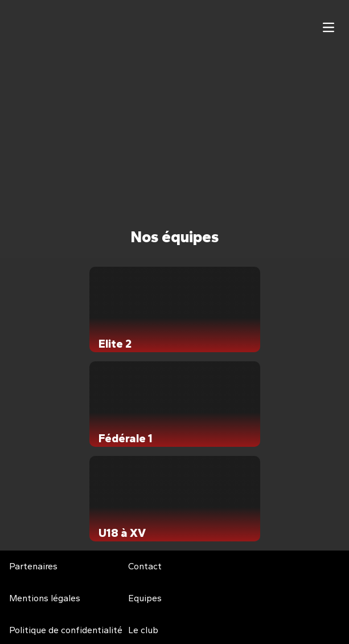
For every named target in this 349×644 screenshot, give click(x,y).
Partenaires (33, 566)
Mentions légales (45, 598)
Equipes (145, 598)
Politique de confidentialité (66, 630)
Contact (145, 566)
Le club (143, 630)
